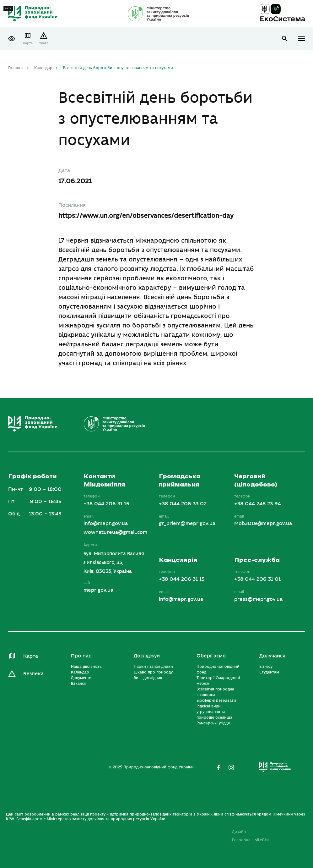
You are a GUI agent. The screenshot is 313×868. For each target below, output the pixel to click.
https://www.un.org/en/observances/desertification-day (146, 216)
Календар (43, 68)
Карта (28, 43)
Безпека (33, 674)
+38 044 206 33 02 (183, 504)
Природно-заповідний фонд (218, 669)
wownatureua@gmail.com (115, 532)
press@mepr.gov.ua (258, 599)
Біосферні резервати (216, 700)
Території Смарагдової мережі (218, 681)
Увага (44, 43)
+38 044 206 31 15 (106, 504)
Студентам (269, 672)
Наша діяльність (86, 667)
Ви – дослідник (148, 678)
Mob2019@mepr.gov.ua (263, 524)
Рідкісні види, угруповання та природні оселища (214, 712)
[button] (12, 39)
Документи (81, 678)
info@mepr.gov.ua (106, 524)
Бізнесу (266, 667)
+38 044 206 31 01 (257, 579)
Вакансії (78, 684)
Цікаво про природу (153, 672)
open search (285, 39)
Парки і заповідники (153, 667)
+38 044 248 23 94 (258, 504)
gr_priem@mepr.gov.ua (187, 524)
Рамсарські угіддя (213, 723)
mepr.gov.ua (98, 590)
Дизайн (239, 832)
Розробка (251, 840)
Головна (16, 68)
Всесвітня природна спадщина (215, 692)
